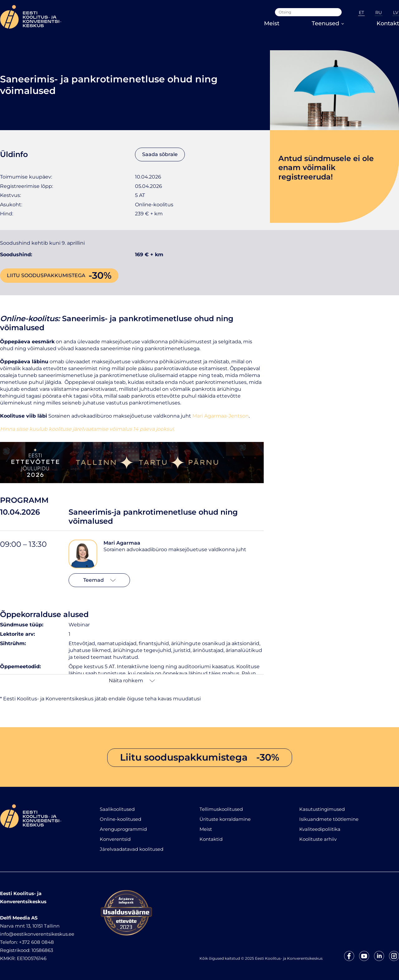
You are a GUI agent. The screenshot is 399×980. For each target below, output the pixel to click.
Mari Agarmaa (122, 543)
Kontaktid (211, 839)
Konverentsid (115, 839)
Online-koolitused (120, 819)
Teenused (328, 23)
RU (379, 12)
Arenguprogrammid (123, 829)
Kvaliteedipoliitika (320, 829)
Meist (272, 23)
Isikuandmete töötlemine (329, 819)
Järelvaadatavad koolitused (132, 849)
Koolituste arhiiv (318, 839)
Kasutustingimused (322, 809)
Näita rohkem (132, 681)
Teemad (99, 580)
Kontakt (388, 23)
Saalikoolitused (117, 809)
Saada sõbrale (160, 154)
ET (361, 12)
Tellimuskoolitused (221, 809)
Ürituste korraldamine (225, 819)
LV (396, 12)
